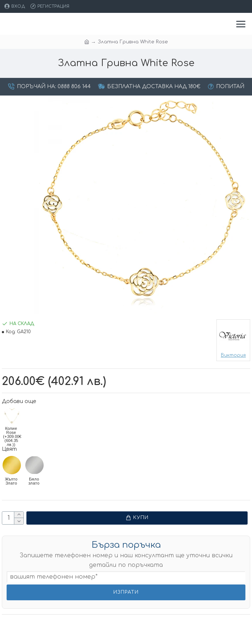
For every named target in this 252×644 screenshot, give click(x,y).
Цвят (9, 449)
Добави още (19, 401)
